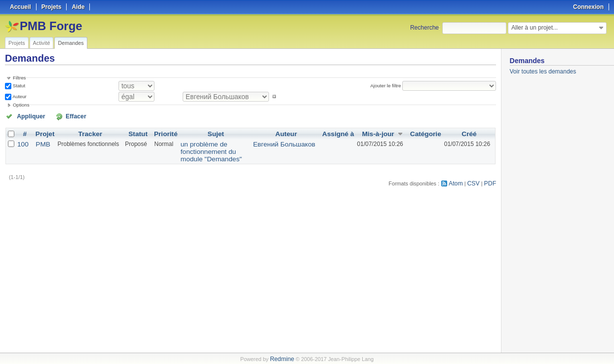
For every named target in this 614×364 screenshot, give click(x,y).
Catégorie (427, 132)
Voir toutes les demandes (543, 72)
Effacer (60, 115)
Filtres (19, 78)
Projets (17, 43)
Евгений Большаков (295, 142)
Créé (469, 132)
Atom (460, 173)
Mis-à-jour (382, 132)
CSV (476, 173)
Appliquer (26, 115)
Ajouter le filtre (388, 85)
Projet (42, 132)
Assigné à (344, 132)
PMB (40, 142)
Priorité (161, 132)
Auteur (19, 95)
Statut (18, 85)
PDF (491, 173)
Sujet (220, 132)
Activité (42, 43)
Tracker (87, 132)
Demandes (71, 43)
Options (21, 104)
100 (22, 142)
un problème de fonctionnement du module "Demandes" (216, 146)
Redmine (282, 359)
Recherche (424, 28)
